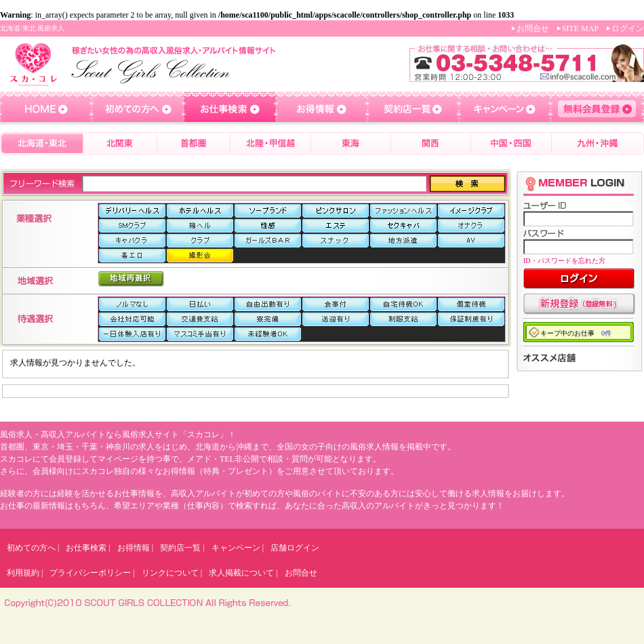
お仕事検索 (86, 548)
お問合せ (533, 28)
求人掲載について (241, 573)
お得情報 (134, 548)
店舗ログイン (295, 548)
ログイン (628, 28)
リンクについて (170, 573)
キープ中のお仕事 (576, 333)
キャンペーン (236, 548)
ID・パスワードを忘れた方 (564, 261)
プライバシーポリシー (90, 573)
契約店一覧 (180, 548)
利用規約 (23, 573)
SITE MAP (580, 28)
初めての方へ (31, 548)
